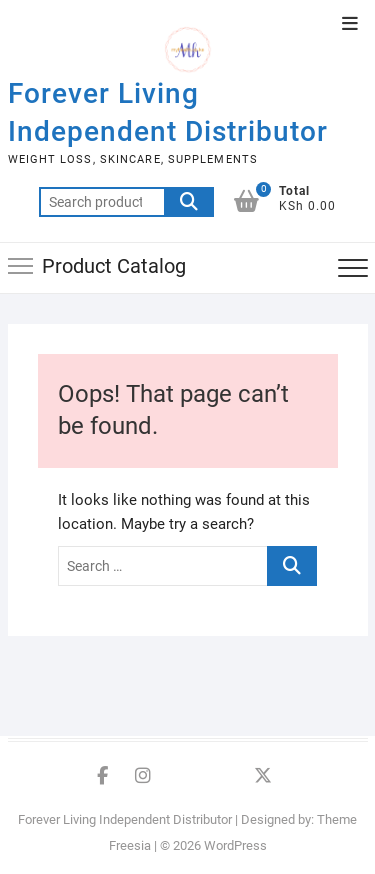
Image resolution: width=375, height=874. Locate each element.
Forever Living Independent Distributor (168, 112)
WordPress (235, 845)
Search (189, 202)
